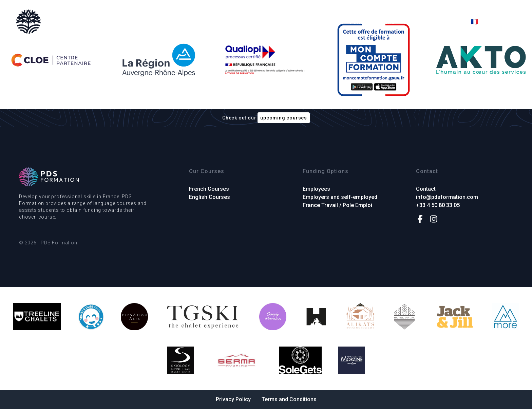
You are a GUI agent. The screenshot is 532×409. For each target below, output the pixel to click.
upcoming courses (284, 118)
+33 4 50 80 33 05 (438, 205)
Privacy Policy (233, 399)
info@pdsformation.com (447, 197)
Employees (316, 189)
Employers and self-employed (340, 197)
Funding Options (372, 22)
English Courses (316, 22)
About (415, 22)
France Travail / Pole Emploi (337, 205)
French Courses (260, 22)
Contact (447, 22)
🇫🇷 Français (487, 22)
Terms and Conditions (289, 399)
